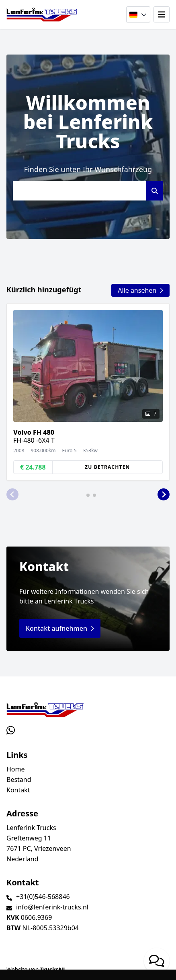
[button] (12, 494)
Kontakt (18, 790)
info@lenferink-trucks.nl (52, 907)
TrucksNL (53, 969)
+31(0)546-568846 (43, 897)
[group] (88, 392)
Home (16, 769)
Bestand (19, 780)
